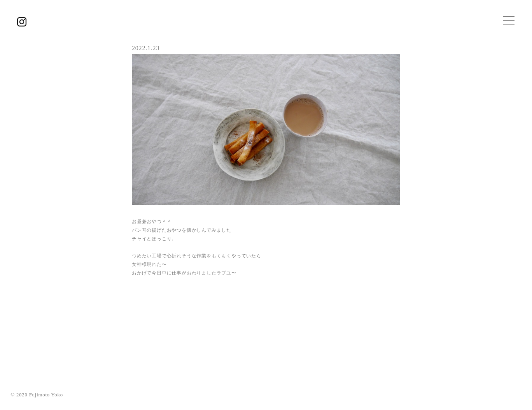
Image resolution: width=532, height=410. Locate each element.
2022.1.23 (146, 48)
